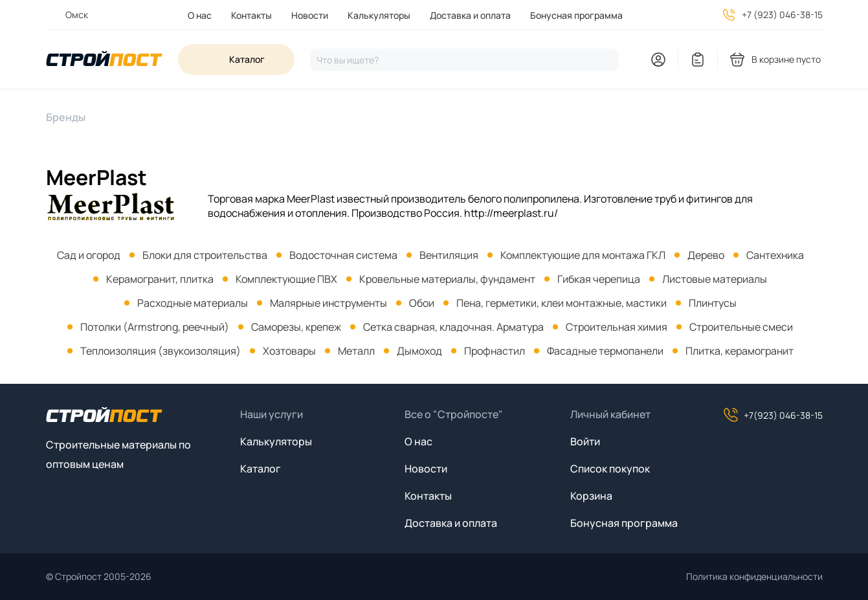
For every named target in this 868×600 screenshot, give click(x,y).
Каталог (261, 469)
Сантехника (775, 255)
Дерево (706, 255)
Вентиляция (449, 255)
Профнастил (495, 351)
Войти (585, 441)
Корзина (591, 496)
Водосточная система (343, 255)
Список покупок (610, 469)
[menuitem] (200, 15)
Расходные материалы (193, 303)
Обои (422, 303)
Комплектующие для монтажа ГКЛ (583, 255)
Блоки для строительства (205, 255)
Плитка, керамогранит (740, 351)
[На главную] (104, 60)
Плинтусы (713, 303)
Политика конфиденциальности (754, 576)
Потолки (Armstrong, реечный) (155, 327)
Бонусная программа (576, 15)
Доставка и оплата (470, 15)
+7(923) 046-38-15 (773, 415)
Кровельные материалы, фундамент (447, 279)
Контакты (251, 15)
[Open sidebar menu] (236, 60)
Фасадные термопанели (605, 351)
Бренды (66, 117)
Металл (356, 351)
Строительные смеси (741, 327)
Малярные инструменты (328, 303)
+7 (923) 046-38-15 (782, 15)
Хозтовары (289, 351)
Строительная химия (617, 327)
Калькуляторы (379, 15)
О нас (200, 15)
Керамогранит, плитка (160, 279)
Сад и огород (89, 255)
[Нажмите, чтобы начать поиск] (464, 60)
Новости (310, 15)
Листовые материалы (715, 279)
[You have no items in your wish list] (698, 60)
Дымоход (419, 351)
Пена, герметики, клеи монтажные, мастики (562, 303)
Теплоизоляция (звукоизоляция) (161, 351)
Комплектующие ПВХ (286, 279)
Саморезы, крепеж (296, 327)
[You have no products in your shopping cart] (776, 60)
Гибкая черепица (599, 279)
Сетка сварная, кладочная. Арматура (453, 327)
